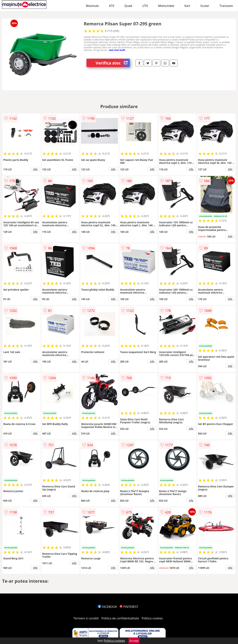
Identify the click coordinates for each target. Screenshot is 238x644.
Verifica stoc (113, 63)
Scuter (205, 6)
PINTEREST (129, 607)
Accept (134, 641)
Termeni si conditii (86, 618)
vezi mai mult (117, 50)
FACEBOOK (107, 607)
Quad (128, 6)
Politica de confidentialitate (120, 618)
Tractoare (226, 6)
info (35, 169)
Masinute (92, 6)
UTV (145, 6)
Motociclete (166, 6)
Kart (187, 6)
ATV (112, 6)
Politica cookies (152, 618)
